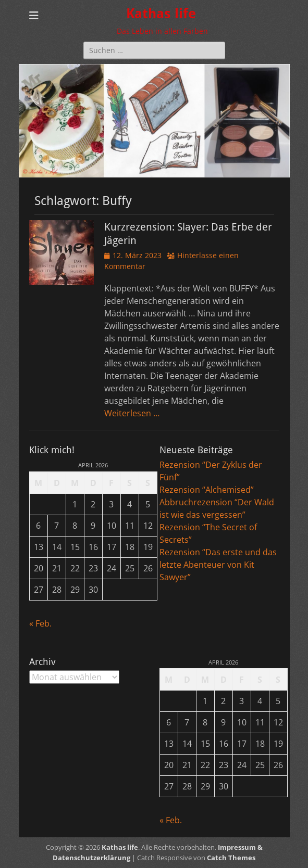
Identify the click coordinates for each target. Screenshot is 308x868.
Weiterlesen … (132, 413)
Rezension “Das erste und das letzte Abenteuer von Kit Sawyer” (218, 565)
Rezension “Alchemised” (207, 490)
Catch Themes (231, 858)
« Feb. (40, 623)
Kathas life (161, 14)
